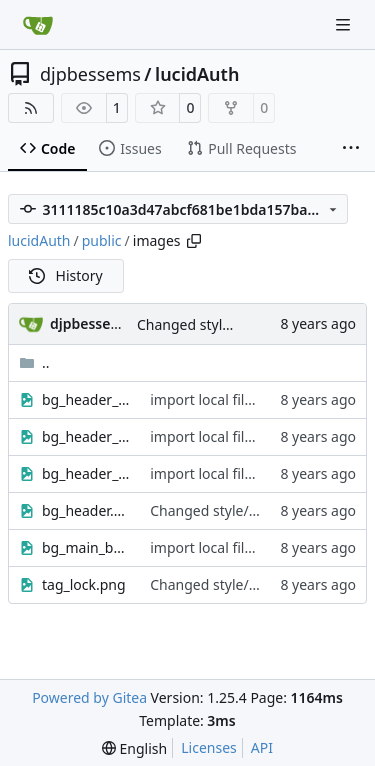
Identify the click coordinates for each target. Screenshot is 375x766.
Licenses (209, 747)
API (262, 747)
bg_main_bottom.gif (86, 547)
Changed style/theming (214, 324)
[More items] (351, 149)
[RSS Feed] (31, 108)
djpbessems (90, 74)
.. (34, 362)
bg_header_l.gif (86, 399)
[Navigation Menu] (345, 24)
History (66, 275)
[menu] (134, 748)
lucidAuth (197, 74)
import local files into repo (236, 399)
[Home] (38, 25)
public (102, 240)
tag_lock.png (84, 584)
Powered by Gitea (89, 697)
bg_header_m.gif (86, 436)
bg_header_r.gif (86, 473)
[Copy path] (194, 241)
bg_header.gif (86, 510)
